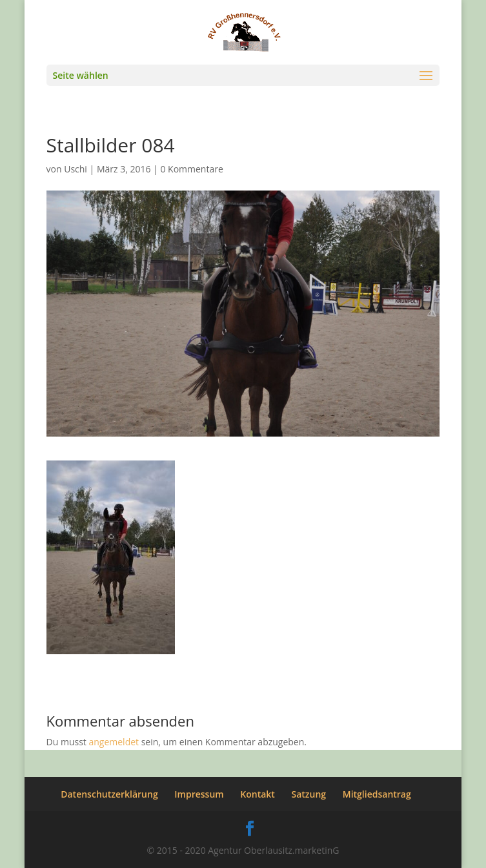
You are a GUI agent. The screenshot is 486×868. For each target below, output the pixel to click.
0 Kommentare (191, 169)
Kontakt (258, 794)
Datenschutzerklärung (109, 794)
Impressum (199, 794)
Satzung (309, 794)
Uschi (76, 169)
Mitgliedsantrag (377, 794)
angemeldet (114, 742)
